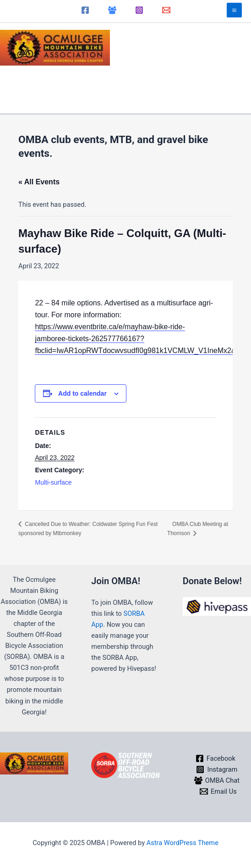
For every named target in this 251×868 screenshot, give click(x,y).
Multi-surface (53, 482)
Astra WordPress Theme (183, 843)
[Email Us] (218, 791)
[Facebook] (85, 10)
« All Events (39, 182)
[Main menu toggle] (234, 10)
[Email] (166, 10)
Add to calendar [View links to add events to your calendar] (82, 393)
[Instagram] (139, 10)
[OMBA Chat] (112, 10)
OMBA (132, 43)
